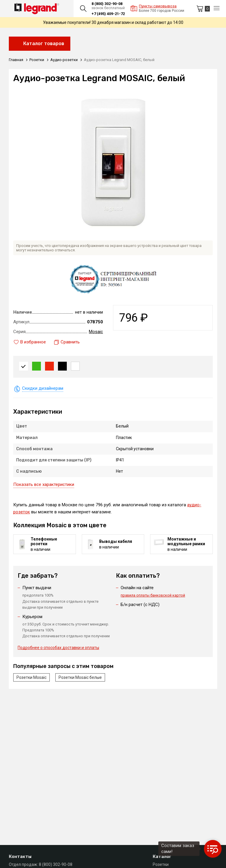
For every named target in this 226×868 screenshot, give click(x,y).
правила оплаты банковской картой (153, 595)
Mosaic (96, 332)
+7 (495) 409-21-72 (108, 14)
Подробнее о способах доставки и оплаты (58, 648)
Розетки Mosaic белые (80, 677)
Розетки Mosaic (31, 677)
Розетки (161, 864)
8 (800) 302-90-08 (107, 4)
